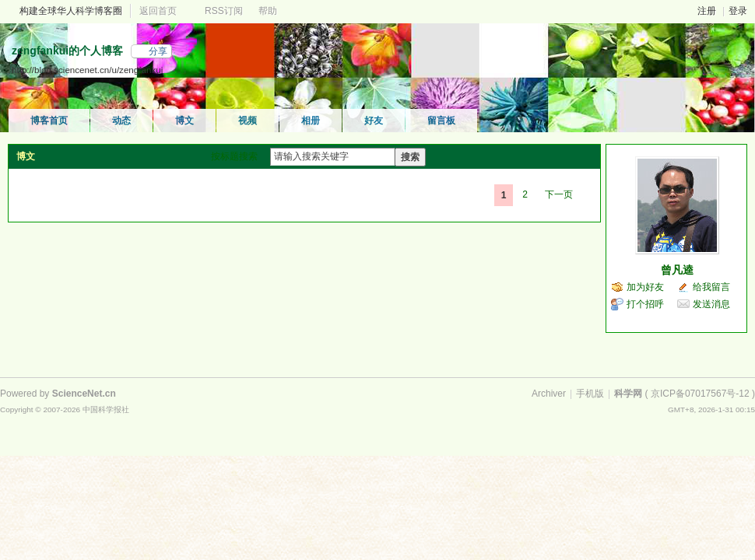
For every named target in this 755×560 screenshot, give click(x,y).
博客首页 (49, 121)
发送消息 (711, 304)
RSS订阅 (224, 11)
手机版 (590, 394)
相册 (311, 121)
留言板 (441, 121)
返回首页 (158, 11)
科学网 (628, 394)
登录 (738, 11)
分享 (158, 51)
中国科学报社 (106, 409)
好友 (374, 121)
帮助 (268, 11)
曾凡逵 (677, 270)
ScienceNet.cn (84, 394)
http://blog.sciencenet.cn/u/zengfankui (87, 70)
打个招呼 (645, 304)
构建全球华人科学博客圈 (71, 11)
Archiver (549, 394)
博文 (184, 121)
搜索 (410, 157)
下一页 (559, 194)
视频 (248, 121)
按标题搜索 (234, 156)
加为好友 (645, 287)
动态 (121, 121)
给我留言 (711, 287)
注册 (707, 11)
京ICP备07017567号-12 (700, 394)
